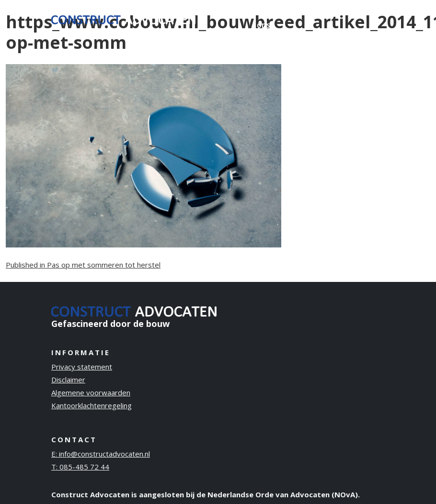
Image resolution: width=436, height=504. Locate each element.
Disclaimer (68, 380)
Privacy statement (82, 367)
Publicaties (311, 12)
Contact (362, 12)
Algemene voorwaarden (91, 392)
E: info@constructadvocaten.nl (101, 454)
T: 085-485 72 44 (80, 467)
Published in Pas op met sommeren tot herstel (83, 265)
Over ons (266, 19)
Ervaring (226, 12)
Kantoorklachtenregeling (92, 405)
